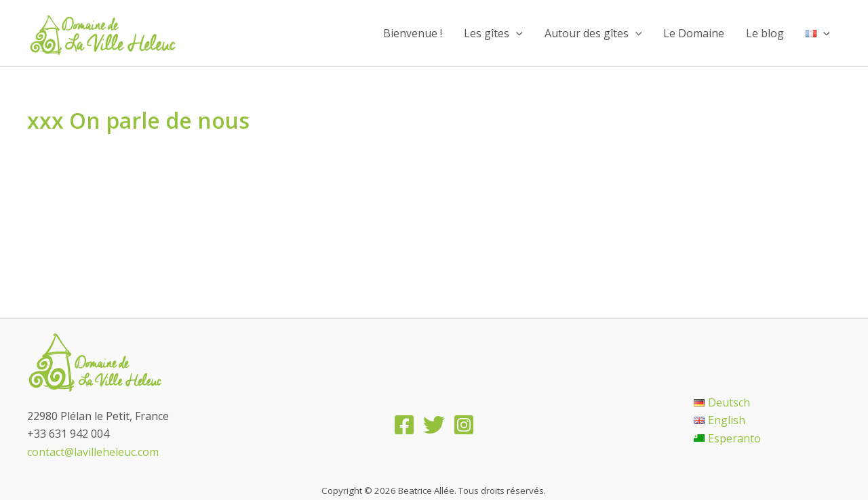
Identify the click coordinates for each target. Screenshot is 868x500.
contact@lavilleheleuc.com (93, 452)
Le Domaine (694, 33)
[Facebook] (404, 425)
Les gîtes (493, 33)
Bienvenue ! (413, 33)
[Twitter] (434, 425)
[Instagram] (464, 425)
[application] (516, 33)
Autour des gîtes (593, 33)
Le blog (765, 33)
